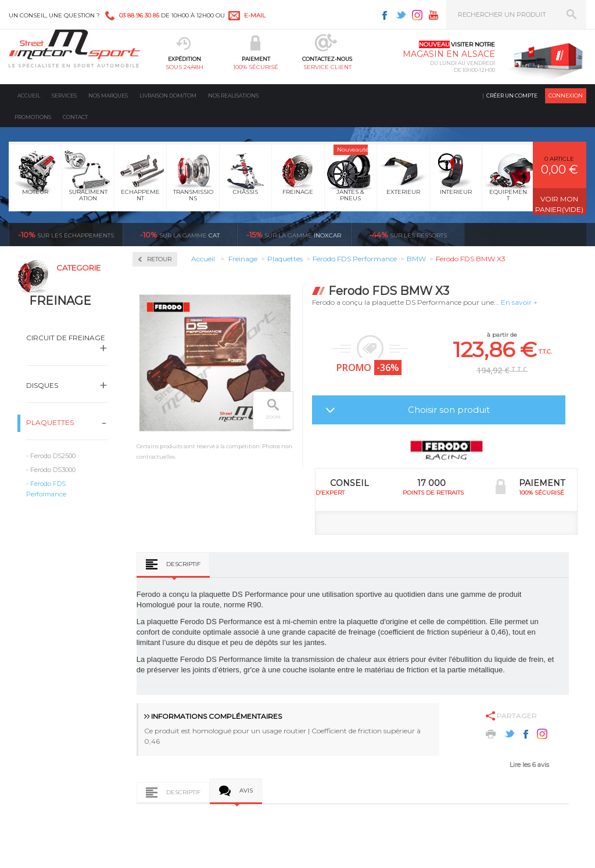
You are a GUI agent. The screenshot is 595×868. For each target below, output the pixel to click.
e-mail (255, 15)
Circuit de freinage (66, 338)
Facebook (385, 15)
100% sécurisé (256, 67)
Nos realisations (233, 96)
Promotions (33, 117)
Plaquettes (50, 422)
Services (64, 96)
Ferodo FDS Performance (46, 489)
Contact (75, 117)
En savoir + (519, 302)
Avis (246, 790)
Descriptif (183, 564)
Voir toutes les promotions (536, 234)
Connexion (566, 96)
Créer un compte (512, 96)
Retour (159, 259)
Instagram (417, 15)
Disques (42, 385)
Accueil (29, 96)
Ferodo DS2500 (53, 456)
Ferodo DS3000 (53, 470)
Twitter (401, 15)
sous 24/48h (184, 67)
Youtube (433, 15)
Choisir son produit (449, 410)
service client (327, 67)
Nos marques (108, 96)
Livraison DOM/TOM (168, 96)
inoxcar (294, 235)
